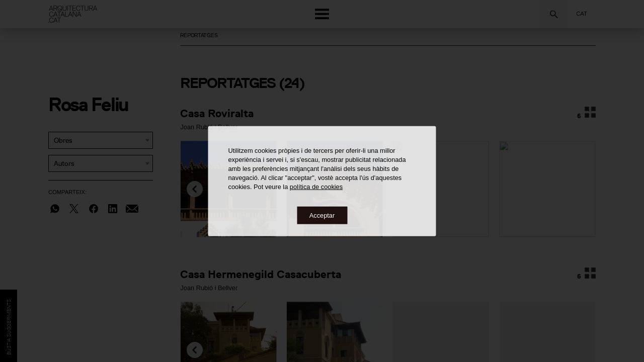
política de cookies (316, 186)
